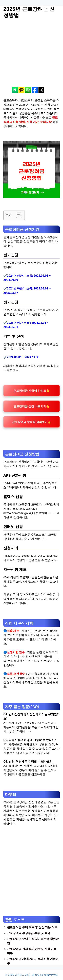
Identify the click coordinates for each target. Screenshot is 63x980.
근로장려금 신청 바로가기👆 (32, 406)
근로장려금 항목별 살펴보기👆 (32, 422)
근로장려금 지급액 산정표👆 (32, 390)
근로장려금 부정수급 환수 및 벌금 (29, 933)
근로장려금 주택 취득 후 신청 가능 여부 (32, 927)
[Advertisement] (32, 55)
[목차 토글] (17, 215)
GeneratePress (49, 975)
